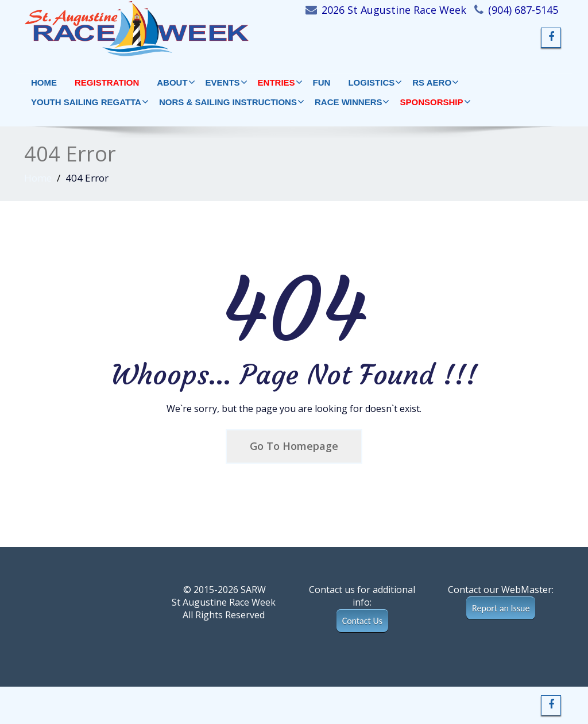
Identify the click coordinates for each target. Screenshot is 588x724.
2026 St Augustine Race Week (394, 10)
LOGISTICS (375, 82)
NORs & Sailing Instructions (231, 102)
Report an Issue (501, 608)
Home (38, 178)
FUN (322, 82)
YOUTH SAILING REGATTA (90, 102)
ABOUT (175, 82)
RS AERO (435, 82)
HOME (44, 82)
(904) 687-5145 (523, 10)
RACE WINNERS (352, 102)
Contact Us (362, 621)
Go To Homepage (294, 446)
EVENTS (226, 82)
